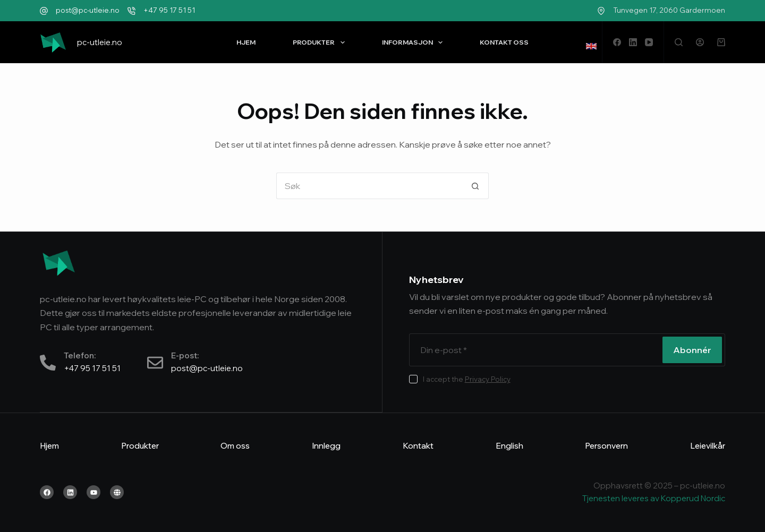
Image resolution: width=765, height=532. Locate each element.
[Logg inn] (700, 42)
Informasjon (414, 42)
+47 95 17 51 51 (169, 10)
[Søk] (679, 42)
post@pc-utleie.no (88, 10)
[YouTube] (649, 42)
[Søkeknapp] (475, 186)
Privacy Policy (488, 379)
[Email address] (535, 350)
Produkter (321, 42)
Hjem (246, 42)
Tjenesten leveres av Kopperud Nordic (654, 498)
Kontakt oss (504, 42)
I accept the (467, 379)
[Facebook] (617, 42)
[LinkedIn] (633, 42)
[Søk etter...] (369, 186)
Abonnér (692, 350)
